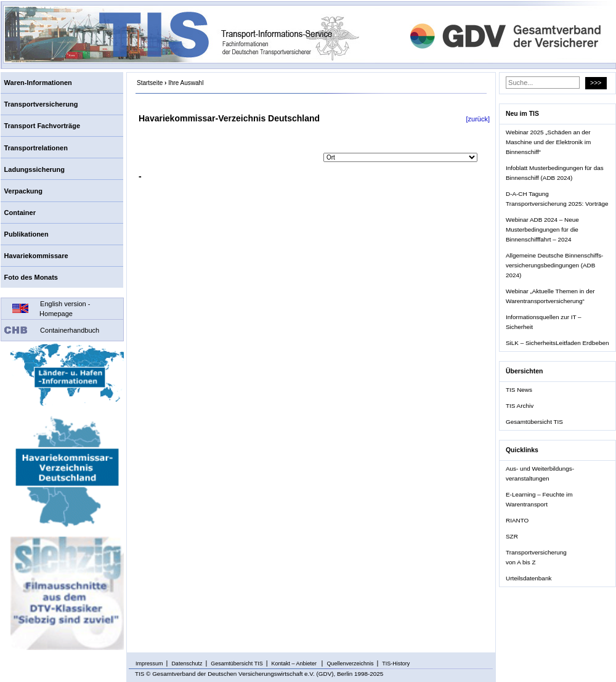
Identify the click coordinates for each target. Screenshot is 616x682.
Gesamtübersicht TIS (534, 422)
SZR (512, 536)
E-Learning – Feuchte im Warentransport (539, 499)
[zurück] (478, 119)
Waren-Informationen (38, 83)
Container (20, 213)
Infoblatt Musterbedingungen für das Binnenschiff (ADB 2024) (555, 173)
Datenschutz (187, 664)
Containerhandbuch (70, 330)
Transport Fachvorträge (42, 126)
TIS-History (396, 664)
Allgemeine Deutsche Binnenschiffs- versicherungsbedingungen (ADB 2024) (554, 265)
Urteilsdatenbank (529, 578)
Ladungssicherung (34, 169)
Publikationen (26, 234)
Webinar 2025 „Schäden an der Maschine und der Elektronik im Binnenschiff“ (548, 142)
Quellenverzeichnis (350, 664)
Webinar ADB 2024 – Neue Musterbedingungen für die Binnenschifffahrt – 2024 (542, 229)
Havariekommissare (36, 256)
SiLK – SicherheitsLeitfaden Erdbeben (557, 343)
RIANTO (517, 520)
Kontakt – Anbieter (295, 664)
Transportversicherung (41, 104)
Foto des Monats (31, 277)
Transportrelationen (36, 148)
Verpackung (23, 191)
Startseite (150, 83)
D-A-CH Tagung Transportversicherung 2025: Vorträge (557, 199)
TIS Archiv (520, 406)
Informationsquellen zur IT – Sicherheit (544, 322)
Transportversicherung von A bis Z (536, 557)
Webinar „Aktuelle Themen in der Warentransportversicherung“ (550, 296)
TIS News (519, 390)
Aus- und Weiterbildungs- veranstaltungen (540, 473)
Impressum (149, 664)
